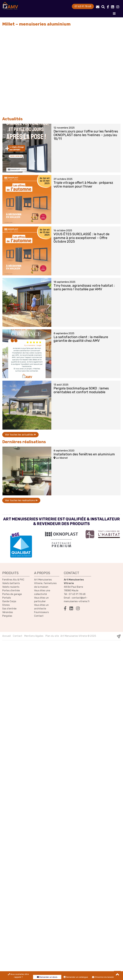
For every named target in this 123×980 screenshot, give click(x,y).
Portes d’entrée (11, 590)
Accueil (6, 636)
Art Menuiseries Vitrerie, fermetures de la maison (45, 583)
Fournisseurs (41, 612)
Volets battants (11, 583)
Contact (39, 616)
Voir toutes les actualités (20, 435)
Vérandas (8, 612)
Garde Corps (9, 601)
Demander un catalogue (76, 977)
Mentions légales (34, 636)
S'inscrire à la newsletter (105, 977)
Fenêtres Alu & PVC (13, 580)
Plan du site (52, 636)
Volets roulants (11, 587)
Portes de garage (12, 594)
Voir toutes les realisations (21, 500)
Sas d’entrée (9, 609)
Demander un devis (47, 977)
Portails (7, 598)
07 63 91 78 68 (83, 6)
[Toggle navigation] (114, 14)
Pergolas (7, 616)
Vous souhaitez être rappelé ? (18, 976)
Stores (6, 605)
